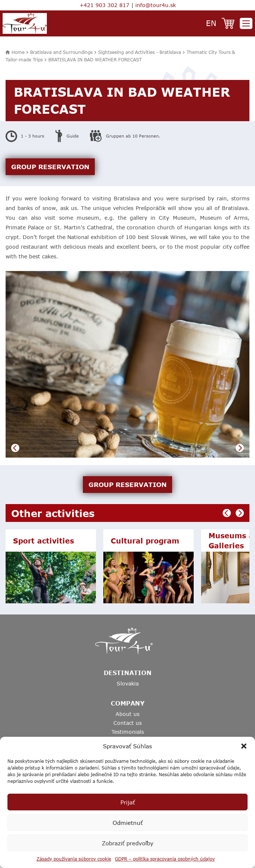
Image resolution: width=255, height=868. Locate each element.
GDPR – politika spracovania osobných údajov (165, 859)
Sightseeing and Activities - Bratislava (140, 52)
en (211, 23)
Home (18, 52)
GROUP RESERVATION (50, 167)
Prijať (128, 802)
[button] (244, 746)
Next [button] (240, 448)
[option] (127, 364)
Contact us (127, 723)
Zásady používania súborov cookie (74, 859)
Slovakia (128, 683)
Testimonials (128, 732)
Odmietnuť (128, 823)
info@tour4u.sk (156, 5)
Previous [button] (15, 448)
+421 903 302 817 (104, 5)
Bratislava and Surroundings (61, 52)
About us (127, 714)
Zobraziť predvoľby (128, 843)
